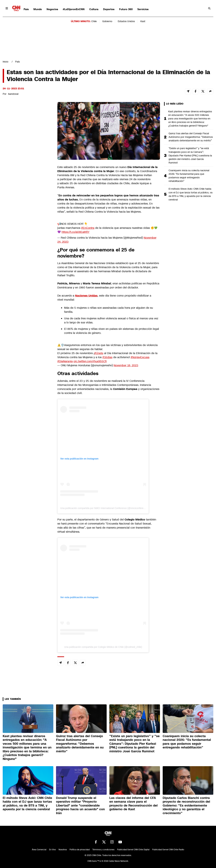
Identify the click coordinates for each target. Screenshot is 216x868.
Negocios (52, 9)
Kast (143, 21)
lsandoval (13, 94)
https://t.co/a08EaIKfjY (76, 232)
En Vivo (52, 850)
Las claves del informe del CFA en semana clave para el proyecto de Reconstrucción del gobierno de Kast (133, 804)
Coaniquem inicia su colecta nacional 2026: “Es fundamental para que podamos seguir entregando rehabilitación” (189, 176)
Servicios (143, 9)
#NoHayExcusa (140, 357)
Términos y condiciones (103, 850)
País (26, 9)
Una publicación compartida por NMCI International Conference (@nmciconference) (104, 508)
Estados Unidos (126, 21)
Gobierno (107, 21)
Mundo (38, 9)
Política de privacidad (80, 850)
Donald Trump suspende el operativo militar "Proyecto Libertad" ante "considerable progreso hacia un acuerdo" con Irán (80, 806)
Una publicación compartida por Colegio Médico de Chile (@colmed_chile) (103, 647)
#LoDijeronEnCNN (74, 9)
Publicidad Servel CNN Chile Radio (168, 850)
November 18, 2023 (126, 365)
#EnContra (88, 228)
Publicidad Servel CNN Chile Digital (133, 850)
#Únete (99, 353)
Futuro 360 (126, 9)
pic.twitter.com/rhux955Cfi (90, 361)
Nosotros (63, 850)
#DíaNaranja (65, 361)
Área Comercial (39, 850)
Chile (94, 21)
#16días (107, 357)
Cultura (94, 9)
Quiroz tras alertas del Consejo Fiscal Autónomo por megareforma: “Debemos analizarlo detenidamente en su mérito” (191, 137)
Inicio (5, 62)
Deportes (109, 9)
